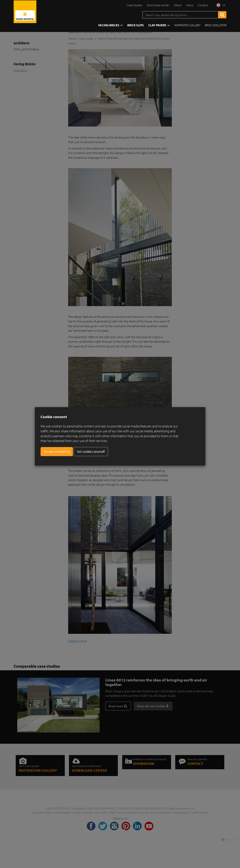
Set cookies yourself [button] (91, 451)
